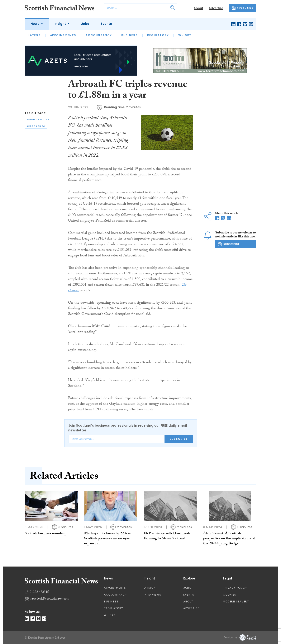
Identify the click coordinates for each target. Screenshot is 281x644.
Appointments (63, 35)
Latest (35, 35)
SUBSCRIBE (243, 8)
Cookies (230, 595)
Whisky (185, 35)
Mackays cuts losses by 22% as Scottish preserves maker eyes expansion (107, 539)
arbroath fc (36, 126)
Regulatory (158, 35)
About (198, 8)
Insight (61, 24)
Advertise (216, 8)
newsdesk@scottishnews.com (49, 599)
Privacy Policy (235, 588)
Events (106, 24)
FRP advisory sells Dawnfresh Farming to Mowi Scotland (167, 536)
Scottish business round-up (46, 534)
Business (129, 35)
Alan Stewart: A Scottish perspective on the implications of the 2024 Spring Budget (229, 539)
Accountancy (99, 35)
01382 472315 (39, 592)
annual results (38, 120)
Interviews (153, 595)
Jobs (85, 24)
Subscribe (179, 439)
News (35, 24)
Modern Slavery (236, 602)
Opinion (150, 588)
